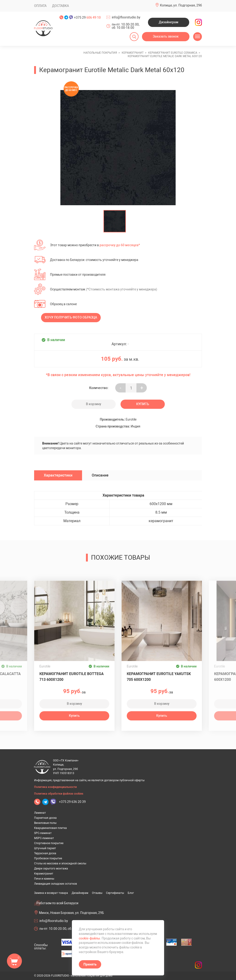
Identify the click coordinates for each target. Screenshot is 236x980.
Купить (143, 404)
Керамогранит (44, 874)
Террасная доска (45, 853)
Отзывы (97, 893)
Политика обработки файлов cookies (59, 794)
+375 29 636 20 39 (72, 802)
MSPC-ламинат (44, 838)
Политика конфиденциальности (55, 787)
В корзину (94, 404)
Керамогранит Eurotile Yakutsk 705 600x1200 (159, 677)
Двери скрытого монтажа (51, 869)
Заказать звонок (166, 36)
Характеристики (58, 475)
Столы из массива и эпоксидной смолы (60, 863)
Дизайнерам (169, 22)
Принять (90, 964)
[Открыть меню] (198, 37)
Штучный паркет (45, 848)
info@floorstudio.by (126, 17)
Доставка (60, 6)
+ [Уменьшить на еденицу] (142, 388)
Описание (100, 475)
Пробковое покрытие (48, 858)
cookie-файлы (89, 938)
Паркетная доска (45, 818)
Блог (131, 893)
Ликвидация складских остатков (56, 884)
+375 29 (87, 18)
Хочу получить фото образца (71, 317)
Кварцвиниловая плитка (50, 828)
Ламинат (40, 813)
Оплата (40, 6)
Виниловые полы (45, 823)
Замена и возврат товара (51, 893)
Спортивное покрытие (49, 843)
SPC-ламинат (43, 833)
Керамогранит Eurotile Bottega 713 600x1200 (72, 677)
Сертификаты (115, 893)
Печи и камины (44, 879)
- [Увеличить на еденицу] (120, 388)
